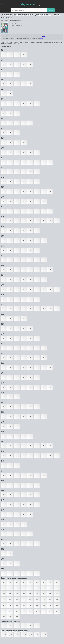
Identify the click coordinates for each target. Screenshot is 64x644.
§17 (50, 588)
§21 (17, 594)
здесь (44, 36)
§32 (30, 599)
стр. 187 (24, 635)
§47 (10, 611)
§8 (50, 582)
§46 (4, 611)
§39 (17, 605)
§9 (57, 582)
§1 (4, 582)
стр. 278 (44, 635)
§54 (57, 611)
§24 (37, 594)
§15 (37, 588)
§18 (57, 588)
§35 (50, 599)
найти (51, 10)
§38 (10, 605)
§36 (57, 599)
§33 (37, 599)
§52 (44, 611)
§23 (30, 594)
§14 (30, 588)
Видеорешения (42, 5)
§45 (57, 605)
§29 (10, 599)
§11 (10, 588)
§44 (50, 605)
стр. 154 (10, 635)
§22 (24, 594)
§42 (37, 605)
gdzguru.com (28, 4)
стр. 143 (4, 635)
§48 (17, 611)
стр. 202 (30, 635)
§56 (10, 617)
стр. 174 (17, 635)
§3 (17, 582)
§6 (37, 582)
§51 (37, 611)
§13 (24, 588)
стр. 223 (37, 635)
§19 (4, 594)
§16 (44, 588)
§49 (24, 611)
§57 (17, 617)
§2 (10, 582)
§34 (44, 599)
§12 (17, 588)
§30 (17, 599)
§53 (50, 611)
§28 (4, 599)
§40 (24, 605)
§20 (10, 594)
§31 (24, 599)
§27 (57, 594)
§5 (30, 582)
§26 (50, 594)
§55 (4, 617)
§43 (44, 605)
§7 (44, 582)
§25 (44, 594)
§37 (4, 605)
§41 (30, 605)
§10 (4, 588)
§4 (24, 582)
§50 (30, 611)
